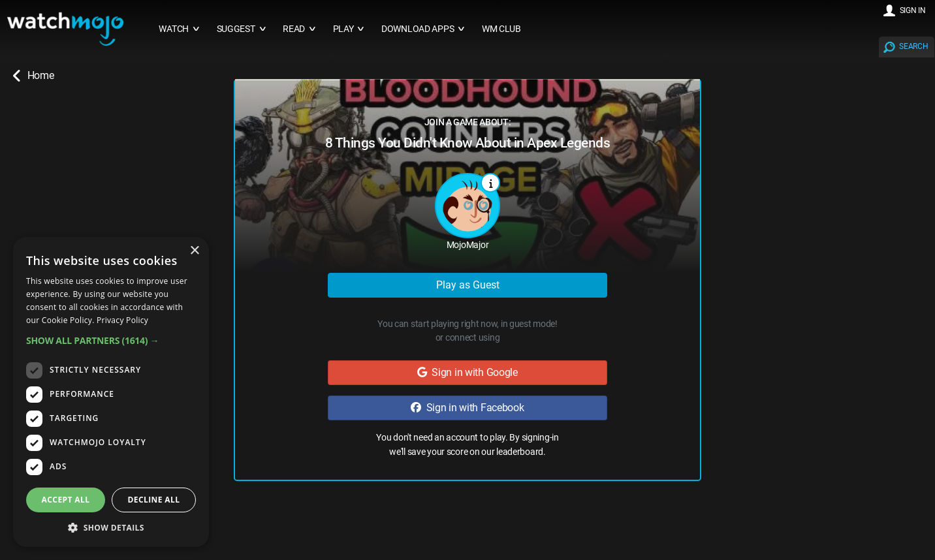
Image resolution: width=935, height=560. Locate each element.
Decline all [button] (154, 500)
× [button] (194, 251)
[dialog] (111, 392)
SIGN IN (913, 10)
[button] (111, 340)
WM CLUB (501, 29)
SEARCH (913, 46)
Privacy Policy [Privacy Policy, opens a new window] (122, 320)
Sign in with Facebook (467, 408)
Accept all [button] (66, 500)
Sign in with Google (467, 372)
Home (33, 76)
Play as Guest (468, 285)
